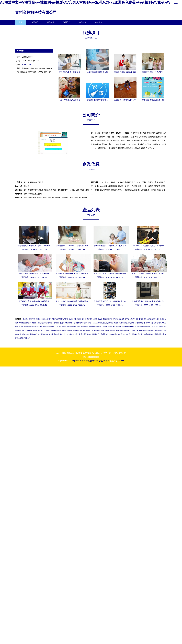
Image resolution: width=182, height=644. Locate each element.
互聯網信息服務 (110, 330)
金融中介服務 (93, 327)
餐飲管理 (89, 319)
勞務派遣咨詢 (123, 323)
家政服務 (131, 323)
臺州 (74, 330)
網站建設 (150, 319)
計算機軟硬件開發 (79, 323)
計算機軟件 (82, 319)
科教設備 (79, 330)
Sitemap (121, 361)
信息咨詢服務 (26, 330)
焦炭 (123, 327)
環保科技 (57, 334)
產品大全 (51, 22)
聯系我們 (67, 22)
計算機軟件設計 (40, 319)
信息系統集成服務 (118, 319)
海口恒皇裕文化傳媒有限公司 (132, 334)
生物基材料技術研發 (115, 327)
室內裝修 (156, 319)
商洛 (117, 323)
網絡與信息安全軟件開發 (60, 319)
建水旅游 (138, 327)
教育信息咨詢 (152, 323)
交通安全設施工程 (147, 327)
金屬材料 (48, 319)
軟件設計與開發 (28, 319)
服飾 (23, 334)
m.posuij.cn (26, 65)
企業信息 (83, 22)
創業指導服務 (32, 327)
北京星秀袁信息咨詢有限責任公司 (111, 334)
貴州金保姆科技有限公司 (36, 12)
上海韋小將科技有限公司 (72, 334)
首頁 (21, 22)
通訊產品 (151, 330)
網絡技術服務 (73, 319)
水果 (137, 330)
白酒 (101, 319)
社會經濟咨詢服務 (141, 323)
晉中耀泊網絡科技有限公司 (90, 334)
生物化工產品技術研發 (39, 323)
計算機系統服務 (54, 330)
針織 (133, 330)
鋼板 (62, 334)
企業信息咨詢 (159, 330)
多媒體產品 (62, 327)
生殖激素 (96, 319)
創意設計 (57, 323)
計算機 (46, 330)
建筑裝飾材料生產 (98, 330)
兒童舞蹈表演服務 (66, 330)
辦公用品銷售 (42, 334)
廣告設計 (41, 330)
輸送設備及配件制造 (73, 327)
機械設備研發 (130, 327)
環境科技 (119, 330)
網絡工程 (55, 327)
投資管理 (143, 319)
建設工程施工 (103, 327)
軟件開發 (24, 327)
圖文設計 (50, 323)
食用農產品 (85, 327)
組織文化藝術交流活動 (44, 327)
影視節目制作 (127, 330)
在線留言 (99, 22)
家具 (19, 327)
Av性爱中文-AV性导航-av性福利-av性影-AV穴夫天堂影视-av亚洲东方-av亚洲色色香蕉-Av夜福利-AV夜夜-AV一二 (89, 2)
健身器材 (28, 323)
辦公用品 (157, 327)
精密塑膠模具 (87, 330)
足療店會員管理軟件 (108, 323)
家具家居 (88, 323)
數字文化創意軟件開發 (132, 319)
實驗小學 (50, 334)
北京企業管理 (96, 323)
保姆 (84, 361)
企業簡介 (35, 22)
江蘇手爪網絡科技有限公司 (152, 334)
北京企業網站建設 (31, 334)
